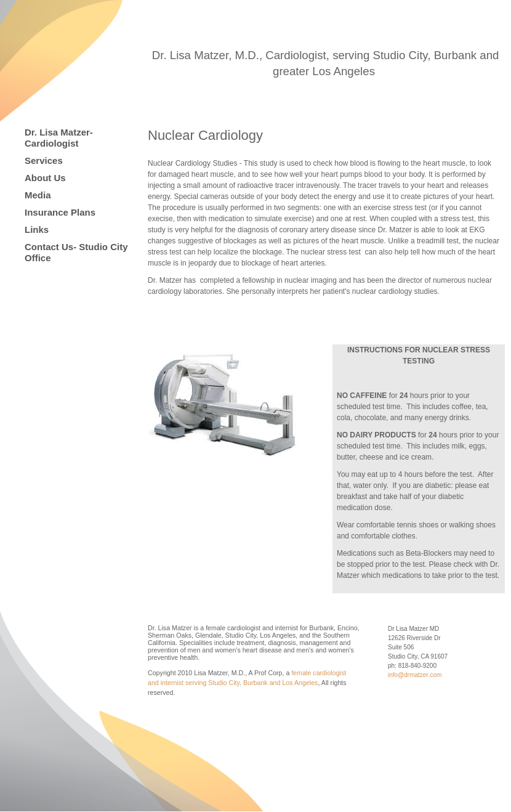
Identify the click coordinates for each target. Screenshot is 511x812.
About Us (45, 178)
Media (38, 195)
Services (44, 160)
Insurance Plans (60, 212)
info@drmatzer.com (415, 675)
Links (37, 229)
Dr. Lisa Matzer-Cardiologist (59, 138)
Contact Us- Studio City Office (76, 252)
